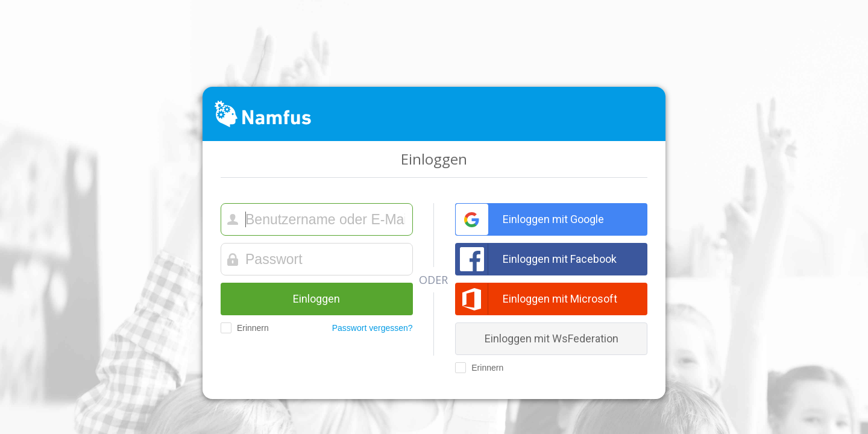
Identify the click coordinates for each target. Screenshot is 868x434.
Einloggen (316, 299)
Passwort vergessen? (373, 328)
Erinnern (245, 328)
